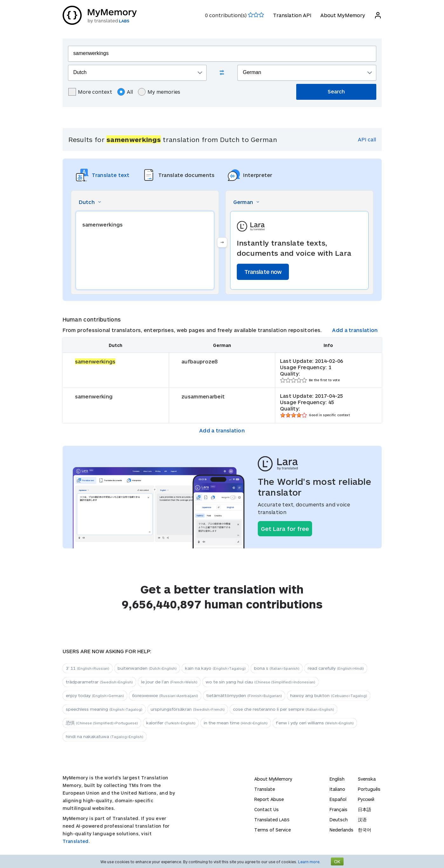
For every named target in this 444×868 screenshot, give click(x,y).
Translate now (263, 272)
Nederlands (342, 830)
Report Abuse (269, 799)
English (337, 779)
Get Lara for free (285, 529)
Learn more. (309, 862)
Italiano (337, 789)
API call (367, 139)
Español (338, 799)
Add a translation (355, 330)
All (125, 92)
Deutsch (339, 820)
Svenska (367, 779)
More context (90, 92)
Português (369, 789)
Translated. (76, 841)
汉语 (362, 820)
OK (337, 861)
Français (338, 809)
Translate (265, 789)
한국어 (365, 830)
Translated (272, 820)
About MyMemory (343, 15)
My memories (159, 92)
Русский (366, 799)
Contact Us (266, 809)
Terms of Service (273, 830)
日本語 (365, 809)
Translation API (292, 15)
